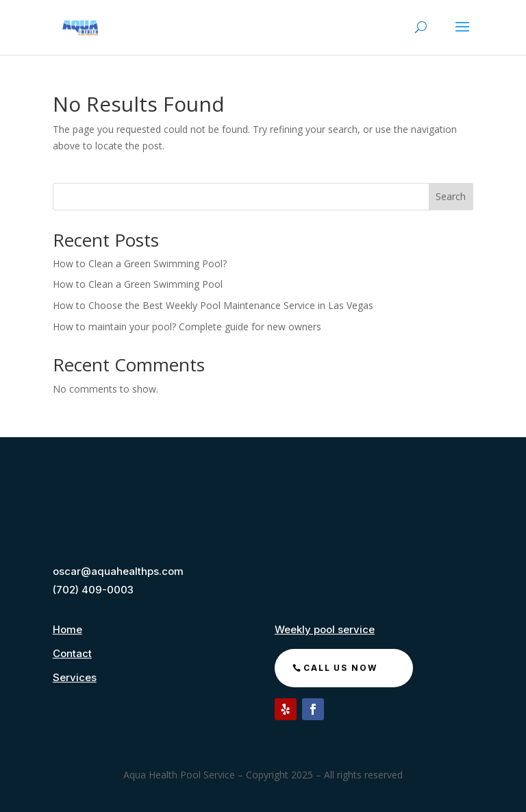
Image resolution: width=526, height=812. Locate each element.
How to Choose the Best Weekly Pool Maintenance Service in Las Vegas (213, 305)
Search (451, 196)
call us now (340, 668)
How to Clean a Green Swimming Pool (139, 284)
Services (75, 677)
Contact (72, 653)
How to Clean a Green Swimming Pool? (140, 263)
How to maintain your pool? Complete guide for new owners (187, 327)
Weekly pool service (325, 629)
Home (67, 629)
